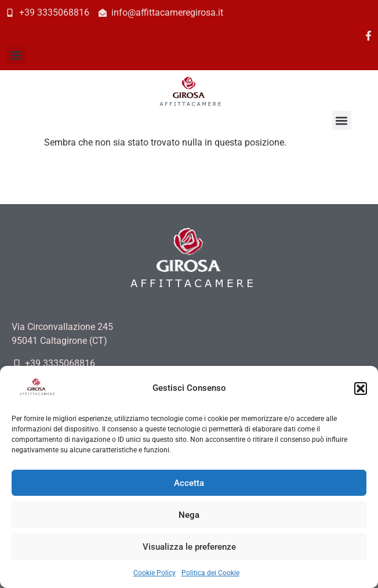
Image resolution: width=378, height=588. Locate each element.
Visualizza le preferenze (189, 547)
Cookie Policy (155, 573)
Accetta (189, 483)
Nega (189, 515)
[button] (361, 389)
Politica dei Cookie (210, 573)
